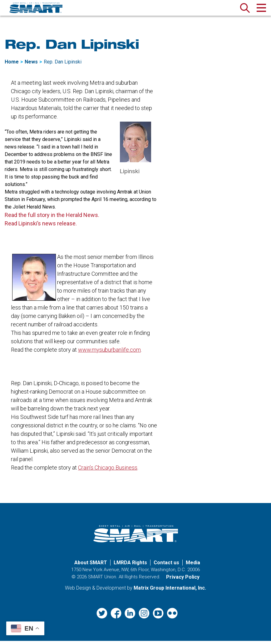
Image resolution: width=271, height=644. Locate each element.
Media (193, 566)
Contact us (166, 566)
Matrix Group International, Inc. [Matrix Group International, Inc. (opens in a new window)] (170, 591)
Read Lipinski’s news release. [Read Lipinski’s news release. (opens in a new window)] (41, 227)
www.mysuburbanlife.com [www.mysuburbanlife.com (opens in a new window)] (109, 353)
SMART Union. (103, 580)
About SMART (91, 566)
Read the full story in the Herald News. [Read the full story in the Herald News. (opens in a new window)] (52, 218)
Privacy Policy (183, 580)
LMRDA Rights (130, 566)
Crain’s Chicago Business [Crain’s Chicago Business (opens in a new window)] (108, 471)
